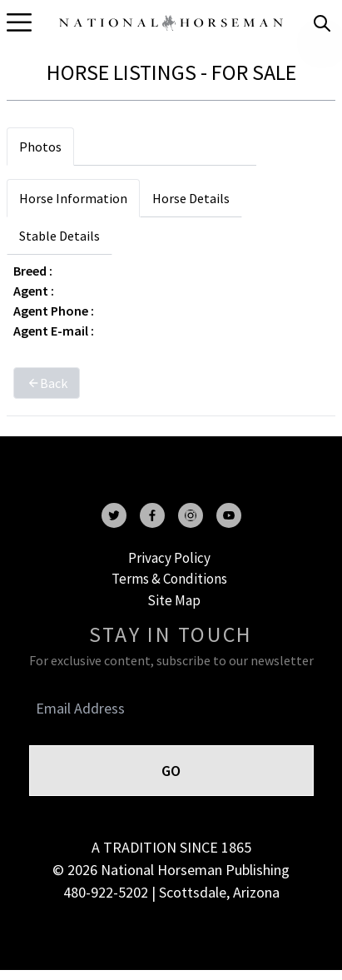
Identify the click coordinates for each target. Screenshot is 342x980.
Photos (40, 147)
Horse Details (191, 198)
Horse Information (73, 198)
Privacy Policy (169, 558)
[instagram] (191, 515)
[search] (322, 23)
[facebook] (152, 515)
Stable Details (59, 236)
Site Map (174, 600)
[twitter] (114, 515)
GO (171, 771)
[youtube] (229, 515)
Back (47, 383)
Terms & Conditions (169, 579)
